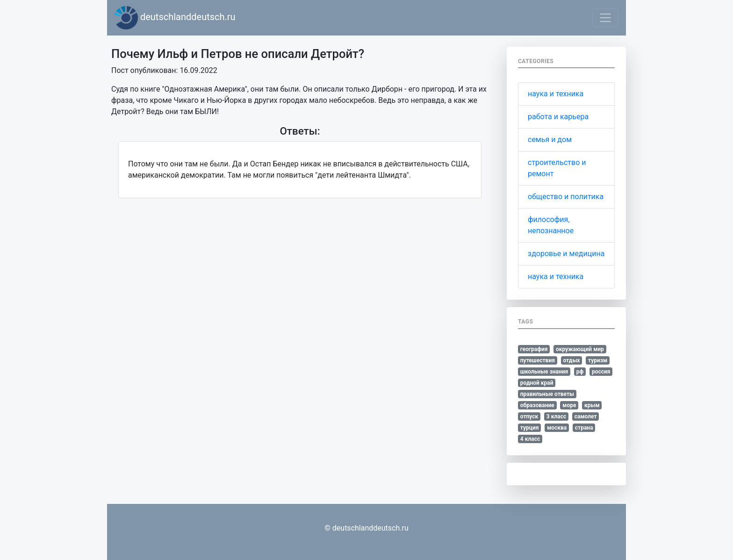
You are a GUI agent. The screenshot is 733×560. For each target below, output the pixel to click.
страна (584, 428)
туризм (598, 360)
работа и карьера (558, 117)
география (534, 349)
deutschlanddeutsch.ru (175, 18)
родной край (537, 383)
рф (580, 372)
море (569, 405)
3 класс (556, 416)
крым (592, 405)
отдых (571, 360)
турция (530, 428)
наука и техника (556, 94)
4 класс (530, 439)
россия (601, 372)
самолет (586, 416)
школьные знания (544, 372)
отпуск (529, 416)
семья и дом (550, 140)
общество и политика (566, 197)
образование (537, 405)
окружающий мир (580, 349)
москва (557, 428)
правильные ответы (547, 394)
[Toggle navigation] (605, 18)
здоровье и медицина (566, 254)
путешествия (538, 360)
